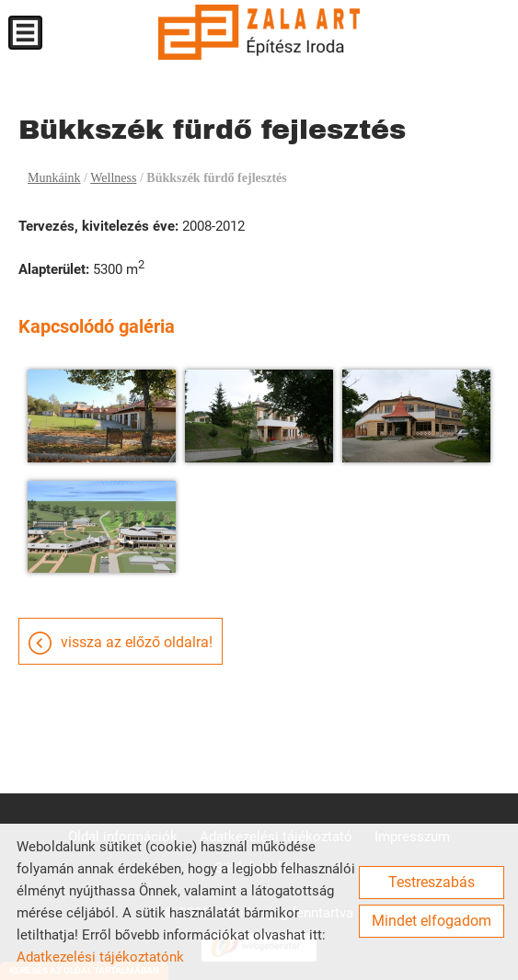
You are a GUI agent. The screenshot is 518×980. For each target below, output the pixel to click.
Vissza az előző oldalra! (137, 642)
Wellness (113, 178)
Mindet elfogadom (432, 921)
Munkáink (54, 178)
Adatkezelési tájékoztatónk (100, 957)
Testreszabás (432, 882)
